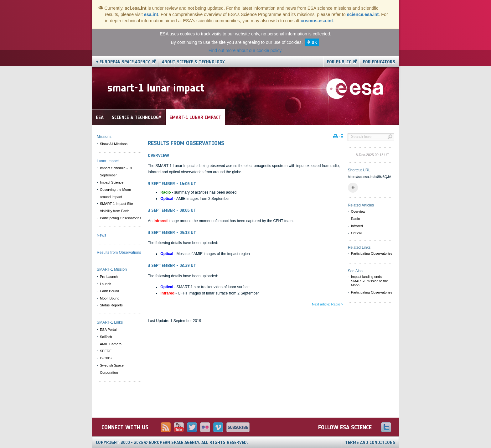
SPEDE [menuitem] (106, 351)
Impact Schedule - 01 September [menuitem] (116, 172)
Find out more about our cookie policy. (246, 50)
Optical (356, 233)
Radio (356, 219)
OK (314, 42)
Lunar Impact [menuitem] (108, 161)
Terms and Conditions (370, 443)
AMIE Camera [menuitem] (111, 344)
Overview (358, 211)
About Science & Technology (193, 62)
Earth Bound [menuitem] (109, 291)
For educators (379, 62)
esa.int (151, 14)
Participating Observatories (372, 253)
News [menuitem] (101, 235)
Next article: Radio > (327, 304)
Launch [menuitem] (106, 284)
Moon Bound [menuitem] (110, 298)
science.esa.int (363, 14)
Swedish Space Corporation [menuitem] (112, 369)
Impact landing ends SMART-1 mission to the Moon (370, 281)
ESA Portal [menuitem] (108, 330)
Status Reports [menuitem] (111, 305)
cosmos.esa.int (317, 21)
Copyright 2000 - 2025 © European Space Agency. (172, 443)
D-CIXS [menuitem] (106, 358)
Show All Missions (114, 144)
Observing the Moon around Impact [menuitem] (115, 193)
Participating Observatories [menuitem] (121, 218)
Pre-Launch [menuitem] (109, 277)
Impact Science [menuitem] (112, 182)
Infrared (357, 226)
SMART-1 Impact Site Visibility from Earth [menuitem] (116, 207)
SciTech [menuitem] (106, 337)
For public (339, 62)
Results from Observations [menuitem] (119, 253)
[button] (353, 188)
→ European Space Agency (123, 62)
